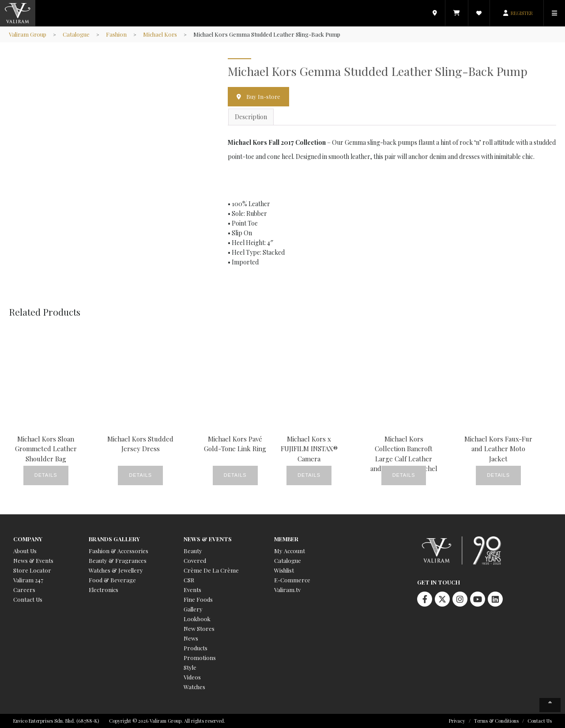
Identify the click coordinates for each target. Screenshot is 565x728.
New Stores (199, 628)
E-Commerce (292, 580)
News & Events (33, 560)
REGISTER (522, 13)
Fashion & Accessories (119, 551)
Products (196, 648)
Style (190, 667)
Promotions (200, 658)
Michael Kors (161, 34)
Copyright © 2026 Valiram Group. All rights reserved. (167, 721)
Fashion (117, 34)
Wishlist (284, 570)
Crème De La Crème (211, 570)
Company (28, 539)
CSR (189, 580)
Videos (192, 677)
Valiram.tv (287, 590)
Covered (195, 560)
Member (286, 539)
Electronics (104, 590)
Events (192, 590)
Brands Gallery (114, 539)
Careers (24, 590)
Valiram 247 (28, 580)
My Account (290, 551)
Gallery (193, 609)
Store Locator (32, 570)
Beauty (193, 551)
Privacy (457, 721)
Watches (194, 687)
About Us (25, 551)
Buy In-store (264, 96)
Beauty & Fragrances (118, 560)
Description (251, 117)
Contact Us (28, 599)
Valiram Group (28, 34)
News (191, 638)
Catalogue (77, 34)
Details (46, 476)
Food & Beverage (112, 580)
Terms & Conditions (496, 721)
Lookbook (197, 619)
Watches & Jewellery (116, 570)
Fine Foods (198, 599)
